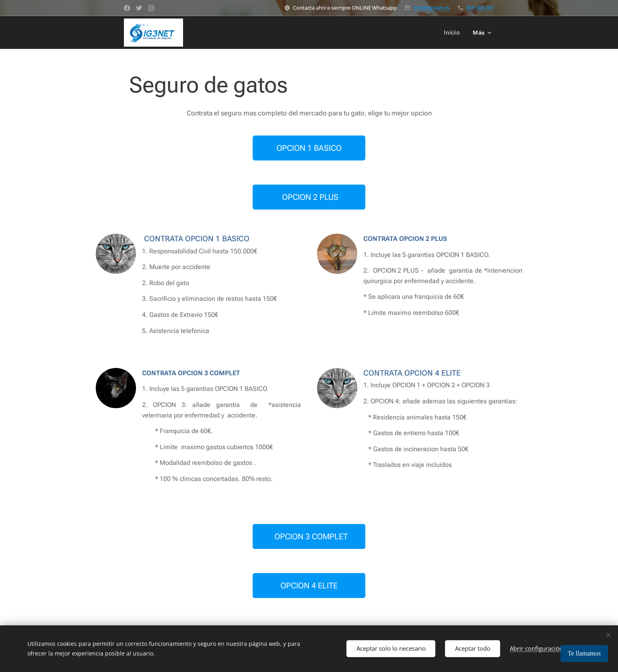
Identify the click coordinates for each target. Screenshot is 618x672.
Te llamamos (584, 653)
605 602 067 (480, 8)
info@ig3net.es (432, 8)
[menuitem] (454, 33)
